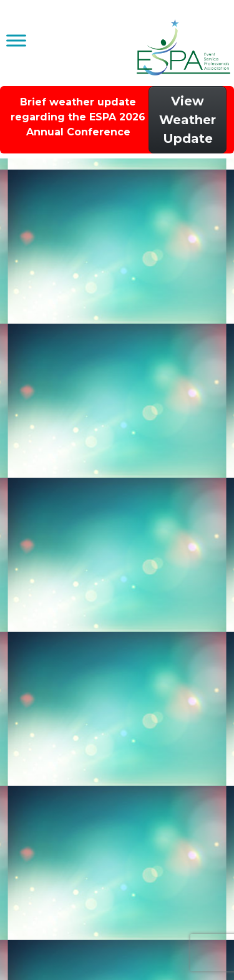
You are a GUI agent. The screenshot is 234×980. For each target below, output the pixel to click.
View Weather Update (188, 120)
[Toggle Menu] (16, 40)
